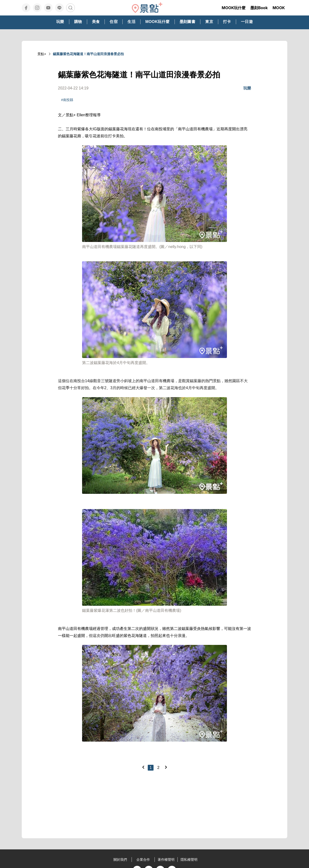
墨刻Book (259, 8)
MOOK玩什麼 (234, 8)
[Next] (166, 767)
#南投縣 (67, 100)
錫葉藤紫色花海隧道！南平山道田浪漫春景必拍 (88, 54)
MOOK (279, 8)
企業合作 (143, 860)
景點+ (42, 54)
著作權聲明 (166, 860)
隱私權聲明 (189, 860)
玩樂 (247, 88)
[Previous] (143, 767)
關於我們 (120, 860)
